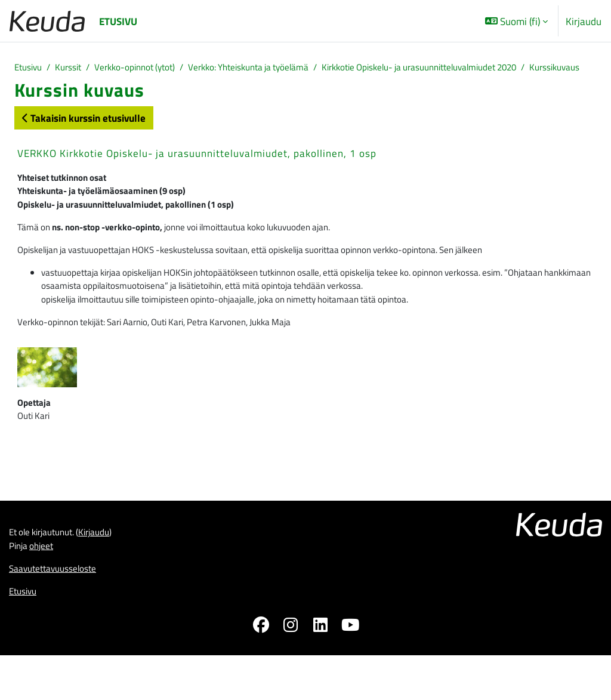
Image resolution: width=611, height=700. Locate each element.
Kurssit (75, 68)
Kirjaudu (584, 21)
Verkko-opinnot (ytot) (149, 68)
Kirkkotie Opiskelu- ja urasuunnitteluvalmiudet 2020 (474, 68)
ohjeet (47, 586)
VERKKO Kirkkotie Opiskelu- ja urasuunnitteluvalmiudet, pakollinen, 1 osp (197, 170)
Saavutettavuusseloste (59, 611)
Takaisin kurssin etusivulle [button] (84, 135)
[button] (516, 21)
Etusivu (30, 68)
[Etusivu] (47, 21)
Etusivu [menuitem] (118, 21)
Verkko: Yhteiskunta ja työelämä (277, 68)
